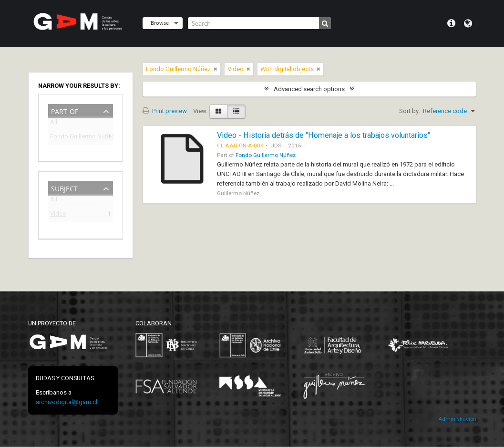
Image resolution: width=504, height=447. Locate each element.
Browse (160, 23)
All (54, 124)
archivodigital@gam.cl (67, 402)
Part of (65, 110)
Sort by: (410, 111)
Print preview (165, 111)
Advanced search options (309, 89)
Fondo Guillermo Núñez (74, 138)
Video (58, 215)
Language (468, 23)
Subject (64, 188)
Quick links (451, 23)
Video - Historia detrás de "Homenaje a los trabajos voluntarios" (324, 135)
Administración (457, 419)
